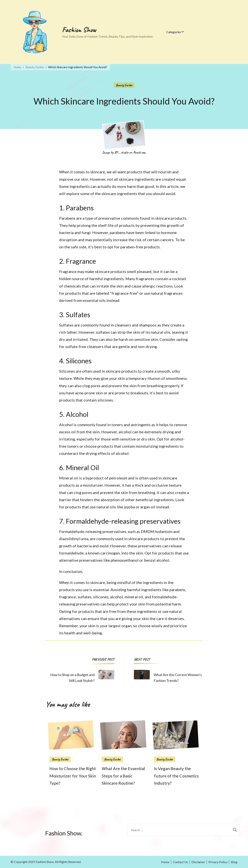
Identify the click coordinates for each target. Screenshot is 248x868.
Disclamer (198, 862)
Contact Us (180, 862)
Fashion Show (79, 30)
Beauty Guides (124, 85)
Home (165, 862)
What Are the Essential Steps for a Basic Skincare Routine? (123, 776)
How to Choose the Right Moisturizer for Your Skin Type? (73, 776)
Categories (174, 32)
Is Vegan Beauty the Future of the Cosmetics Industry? (176, 776)
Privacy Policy (218, 862)
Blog (234, 862)
